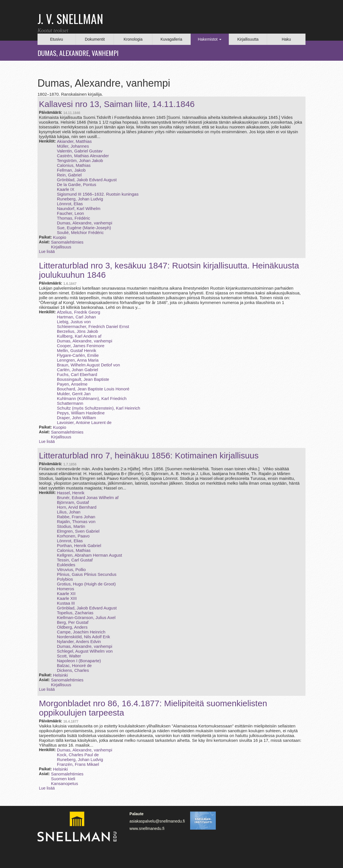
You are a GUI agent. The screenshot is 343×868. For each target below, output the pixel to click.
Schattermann (70, 403)
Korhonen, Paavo (73, 536)
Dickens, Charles (73, 670)
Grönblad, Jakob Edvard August (87, 180)
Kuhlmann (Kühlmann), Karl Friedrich (92, 398)
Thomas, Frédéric (74, 218)
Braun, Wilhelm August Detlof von (88, 365)
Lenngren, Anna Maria (78, 360)
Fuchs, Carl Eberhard (77, 374)
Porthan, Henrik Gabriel (79, 545)
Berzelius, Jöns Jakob (78, 331)
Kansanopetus (65, 783)
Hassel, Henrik (71, 493)
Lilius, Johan (69, 512)
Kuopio (60, 237)
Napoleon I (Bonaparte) (79, 661)
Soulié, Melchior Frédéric (80, 232)
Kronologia (133, 39)
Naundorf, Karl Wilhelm (79, 208)
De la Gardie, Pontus (77, 184)
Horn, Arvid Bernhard (77, 507)
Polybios (65, 579)
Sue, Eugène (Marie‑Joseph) (84, 228)
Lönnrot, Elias (70, 204)
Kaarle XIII (67, 598)
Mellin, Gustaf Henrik (77, 350)
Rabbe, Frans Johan (76, 517)
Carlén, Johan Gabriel (78, 370)
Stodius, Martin (71, 526)
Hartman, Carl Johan (76, 317)
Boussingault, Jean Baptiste (83, 379)
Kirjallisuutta (248, 39)
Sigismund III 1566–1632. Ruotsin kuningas (98, 194)
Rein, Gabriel (69, 175)
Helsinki (61, 675)
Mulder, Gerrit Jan (74, 394)
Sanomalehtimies (67, 242)
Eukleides (66, 565)
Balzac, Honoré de (74, 665)
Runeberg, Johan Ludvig (80, 199)
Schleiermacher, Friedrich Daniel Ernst (93, 326)
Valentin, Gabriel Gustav (80, 151)
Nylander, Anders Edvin (79, 641)
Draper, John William (76, 418)
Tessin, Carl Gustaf (75, 560)
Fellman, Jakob (71, 170)
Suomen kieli (63, 779)
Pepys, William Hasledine (81, 413)
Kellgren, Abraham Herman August (90, 555)
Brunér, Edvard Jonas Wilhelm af (88, 498)
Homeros (66, 589)
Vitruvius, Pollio (71, 569)
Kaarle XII (66, 593)
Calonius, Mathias (74, 165)
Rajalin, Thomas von (76, 522)
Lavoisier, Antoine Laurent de (84, 422)
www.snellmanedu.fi (147, 828)
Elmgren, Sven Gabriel (78, 531)
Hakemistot (210, 39)
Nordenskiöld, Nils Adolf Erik (83, 637)
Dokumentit (95, 39)
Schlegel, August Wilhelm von (85, 651)
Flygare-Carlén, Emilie (78, 355)
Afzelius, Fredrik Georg (79, 312)
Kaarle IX (66, 189)
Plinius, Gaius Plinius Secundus (87, 574)
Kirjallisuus (61, 247)
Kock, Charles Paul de (78, 755)
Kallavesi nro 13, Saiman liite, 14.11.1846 (117, 104)
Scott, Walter (69, 656)
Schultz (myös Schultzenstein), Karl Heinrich (99, 408)
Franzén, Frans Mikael (78, 764)
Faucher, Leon (71, 213)
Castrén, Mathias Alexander (83, 156)
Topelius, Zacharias (75, 613)
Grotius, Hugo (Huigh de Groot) (86, 584)
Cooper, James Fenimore (81, 346)
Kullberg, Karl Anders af (79, 336)
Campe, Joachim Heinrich (81, 632)
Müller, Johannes (73, 146)
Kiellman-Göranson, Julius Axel (86, 617)
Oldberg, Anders (72, 627)
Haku (286, 39)
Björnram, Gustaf (73, 502)
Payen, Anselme (72, 384)
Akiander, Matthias (74, 141)
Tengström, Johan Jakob (80, 160)
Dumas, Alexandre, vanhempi (85, 223)
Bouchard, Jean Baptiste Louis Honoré (93, 389)
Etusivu (56, 39)
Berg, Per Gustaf (73, 622)
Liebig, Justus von (74, 322)
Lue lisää (47, 252)
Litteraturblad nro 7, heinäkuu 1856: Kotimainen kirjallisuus (149, 455)
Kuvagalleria (171, 39)
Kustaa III (66, 603)
